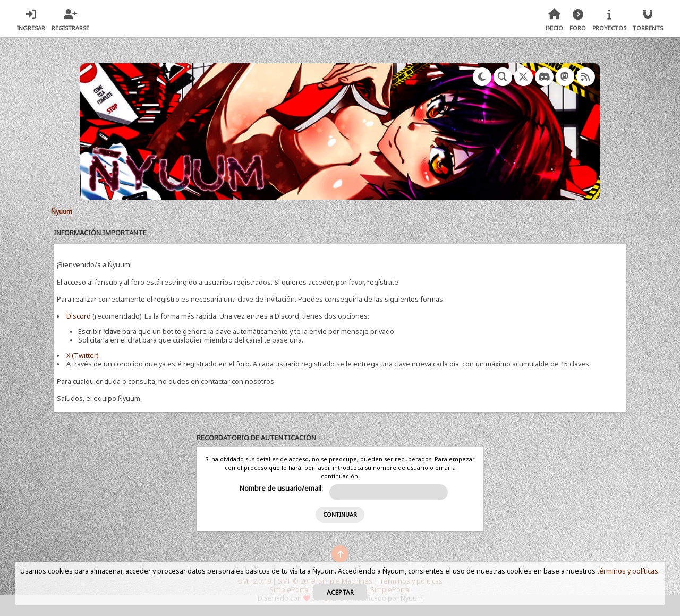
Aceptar (340, 592)
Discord (79, 316)
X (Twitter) (82, 356)
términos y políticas (628, 571)
